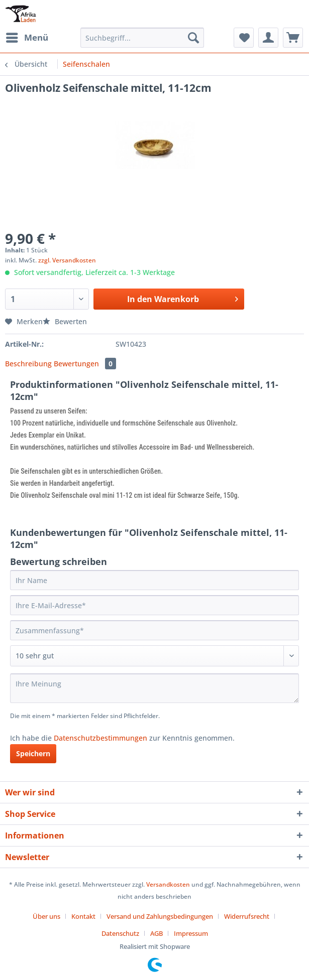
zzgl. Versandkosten (67, 260)
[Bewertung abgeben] (154, 656)
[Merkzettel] (244, 38)
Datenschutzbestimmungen (100, 738)
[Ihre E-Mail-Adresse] (154, 605)
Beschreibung (28, 364)
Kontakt (83, 916)
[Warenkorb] (293, 38)
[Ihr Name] (154, 580)
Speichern (33, 753)
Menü (27, 36)
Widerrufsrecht (247, 916)
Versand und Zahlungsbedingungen (160, 916)
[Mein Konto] (268, 38)
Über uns (46, 916)
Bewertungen (85, 364)
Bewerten (65, 321)
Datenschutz (120, 933)
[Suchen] (193, 38)
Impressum (191, 933)
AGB (157, 933)
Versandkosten (168, 884)
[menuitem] (27, 38)
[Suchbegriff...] (142, 38)
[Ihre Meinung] (154, 688)
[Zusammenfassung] (154, 630)
